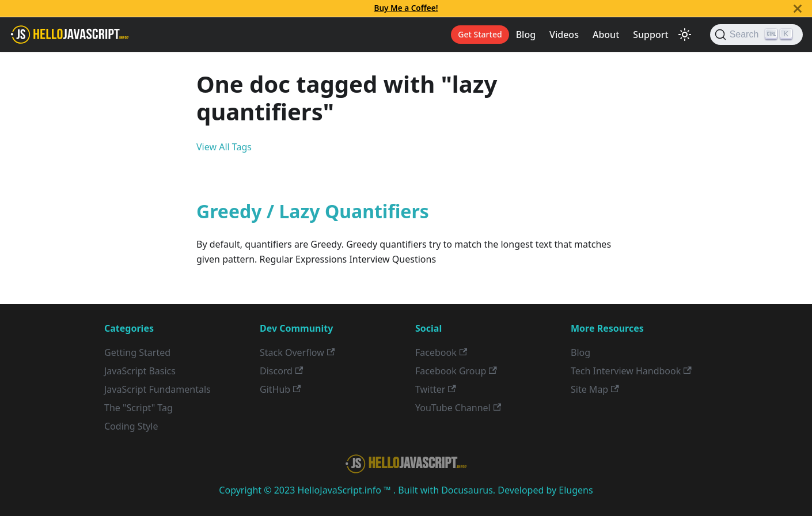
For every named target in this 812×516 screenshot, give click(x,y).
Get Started (480, 34)
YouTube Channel (458, 408)
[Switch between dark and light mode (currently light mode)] (685, 35)
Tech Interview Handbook (631, 371)
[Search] (756, 35)
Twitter (436, 389)
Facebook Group (456, 371)
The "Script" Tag (139, 408)
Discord (281, 371)
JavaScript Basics (140, 371)
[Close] (798, 8)
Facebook (441, 352)
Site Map (595, 389)
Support (650, 35)
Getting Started (137, 352)
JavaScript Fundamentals (158, 389)
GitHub (280, 389)
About (606, 35)
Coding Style (131, 426)
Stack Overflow (297, 352)
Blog (526, 35)
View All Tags (224, 147)
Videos (564, 35)
